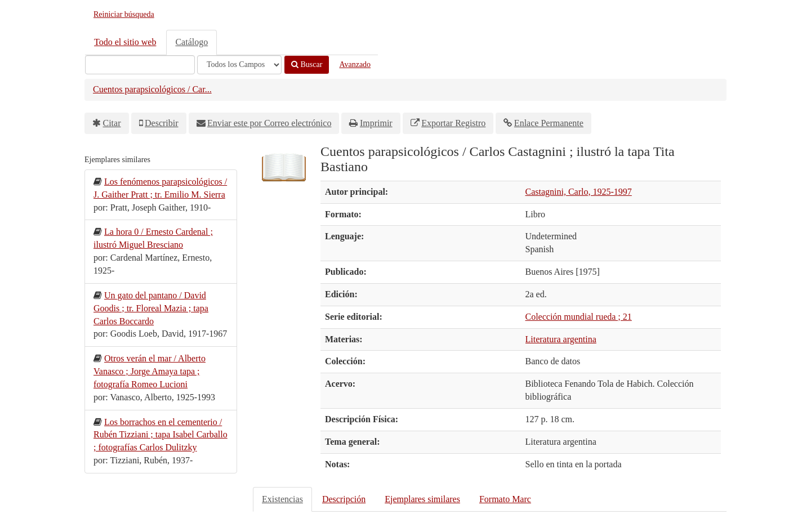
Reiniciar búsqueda (124, 14)
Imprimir (376, 123)
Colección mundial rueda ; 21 (579, 317)
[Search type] (239, 65)
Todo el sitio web (125, 42)
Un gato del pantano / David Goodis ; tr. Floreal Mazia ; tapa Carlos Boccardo (151, 308)
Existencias (282, 499)
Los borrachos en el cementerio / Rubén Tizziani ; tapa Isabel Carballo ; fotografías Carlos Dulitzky (161, 435)
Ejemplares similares (422, 499)
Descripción (344, 499)
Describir (162, 123)
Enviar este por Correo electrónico (269, 123)
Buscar (307, 64)
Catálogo (191, 42)
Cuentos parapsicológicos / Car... (152, 89)
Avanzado (355, 64)
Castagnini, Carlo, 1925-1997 (579, 192)
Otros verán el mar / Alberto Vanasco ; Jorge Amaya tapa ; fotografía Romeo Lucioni (150, 371)
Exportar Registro (453, 123)
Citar (112, 123)
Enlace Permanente (549, 123)
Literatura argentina (561, 339)
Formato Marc (505, 499)
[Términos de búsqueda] (140, 65)
